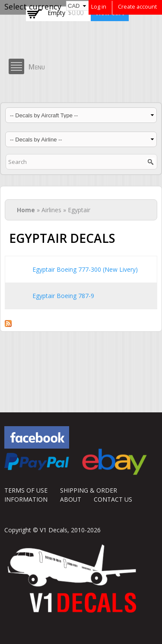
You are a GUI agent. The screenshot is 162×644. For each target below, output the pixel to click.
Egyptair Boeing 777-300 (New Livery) (85, 269)
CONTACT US (113, 499)
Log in (99, 7)
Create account (137, 7)
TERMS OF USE (26, 490)
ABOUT (71, 499)
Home (26, 210)
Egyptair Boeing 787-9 (63, 296)
